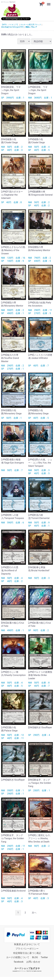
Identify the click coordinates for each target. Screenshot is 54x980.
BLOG (35, 957)
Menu (49, 3)
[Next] (34, 913)
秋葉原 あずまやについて (27, 944)
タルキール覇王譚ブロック (31, 25)
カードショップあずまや (27, 968)
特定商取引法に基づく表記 (27, 953)
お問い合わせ (33, 962)
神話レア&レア (31, 27)
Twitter (44, 957)
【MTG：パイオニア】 (10, 25)
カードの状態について (18, 957)
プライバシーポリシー (27, 949)
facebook (19, 962)
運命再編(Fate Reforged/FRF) (12, 27)
